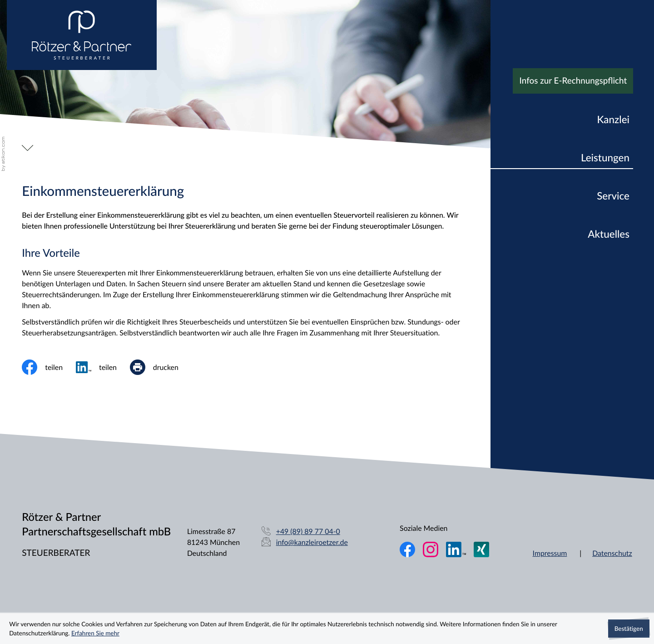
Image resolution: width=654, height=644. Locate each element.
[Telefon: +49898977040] (308, 532)
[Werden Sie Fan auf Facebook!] (407, 549)
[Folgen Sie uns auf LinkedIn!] (456, 549)
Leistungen (605, 157)
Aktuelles (609, 234)
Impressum (550, 553)
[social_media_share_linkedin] (103, 367)
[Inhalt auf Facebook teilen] (49, 367)
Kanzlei (613, 119)
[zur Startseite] (82, 35)
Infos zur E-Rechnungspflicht (573, 81)
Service (613, 196)
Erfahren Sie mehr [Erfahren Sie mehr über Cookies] (95, 633)
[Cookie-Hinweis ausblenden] (629, 629)
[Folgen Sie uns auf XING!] (481, 549)
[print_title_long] (161, 367)
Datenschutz (612, 553)
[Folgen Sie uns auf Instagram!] (431, 549)
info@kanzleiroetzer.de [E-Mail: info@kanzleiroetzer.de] (312, 542)
